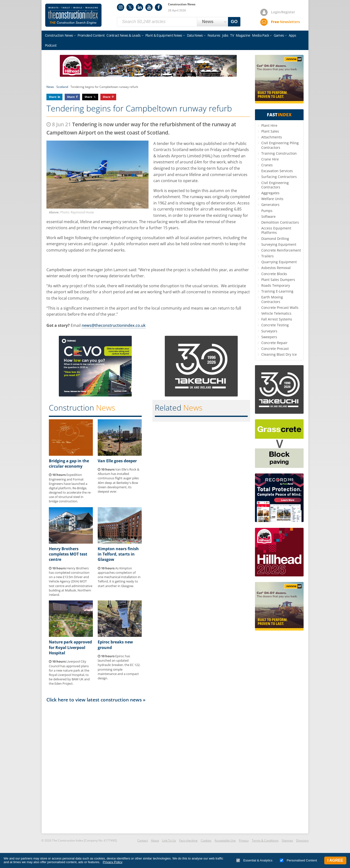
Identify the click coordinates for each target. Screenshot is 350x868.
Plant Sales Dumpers (278, 280)
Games (279, 35)
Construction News (59, 35)
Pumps (267, 211)
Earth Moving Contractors (272, 299)
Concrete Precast (275, 349)
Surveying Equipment (279, 244)
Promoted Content (91, 35)
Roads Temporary (276, 285)
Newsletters (285, 22)
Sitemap (287, 840)
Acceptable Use (225, 840)
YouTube (149, 7)
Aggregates (270, 193)
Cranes (267, 165)
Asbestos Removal (276, 268)
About (155, 840)
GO (234, 22)
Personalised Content (298, 860)
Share (53, 97)
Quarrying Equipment (279, 262)
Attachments (272, 137)
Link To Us (169, 840)
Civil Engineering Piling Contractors (280, 145)
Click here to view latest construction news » (96, 700)
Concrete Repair (274, 343)
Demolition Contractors (280, 222)
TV (232, 35)
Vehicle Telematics (276, 313)
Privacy (244, 840)
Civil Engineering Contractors (275, 185)
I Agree (335, 860)
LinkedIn (140, 7)
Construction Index (73, 15)
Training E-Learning (277, 291)
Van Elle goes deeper (117, 461)
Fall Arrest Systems (277, 319)
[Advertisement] (148, 768)
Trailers (267, 256)
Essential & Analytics (254, 860)
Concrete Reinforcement (281, 250)
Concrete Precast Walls (280, 308)
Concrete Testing (275, 325)
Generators (270, 205)
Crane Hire (270, 159)
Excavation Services (277, 171)
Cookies (206, 840)
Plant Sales (270, 131)
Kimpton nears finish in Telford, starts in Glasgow (118, 554)
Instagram (121, 7)
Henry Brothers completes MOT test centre (68, 554)
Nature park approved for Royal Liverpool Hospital (70, 647)
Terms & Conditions (265, 840)
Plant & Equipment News (164, 35)
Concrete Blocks (274, 274)
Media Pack (260, 35)
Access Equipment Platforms (276, 230)
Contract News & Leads (123, 35)
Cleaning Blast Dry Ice (279, 354)
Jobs (225, 35)
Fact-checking (188, 840)
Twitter (130, 7)
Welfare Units (272, 199)
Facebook (158, 7)
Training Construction (279, 153)
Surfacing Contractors (279, 177)
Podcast (51, 45)
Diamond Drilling (275, 239)
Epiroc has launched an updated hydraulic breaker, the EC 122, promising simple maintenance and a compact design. (119, 667)
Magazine (243, 35)
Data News (195, 35)
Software (268, 216)
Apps (293, 35)
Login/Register (283, 12)
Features (214, 35)
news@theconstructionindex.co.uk (114, 325)
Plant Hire (269, 125)
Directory (302, 840)
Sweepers (269, 337)
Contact (143, 840)
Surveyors (269, 331)
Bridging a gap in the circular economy (69, 463)
